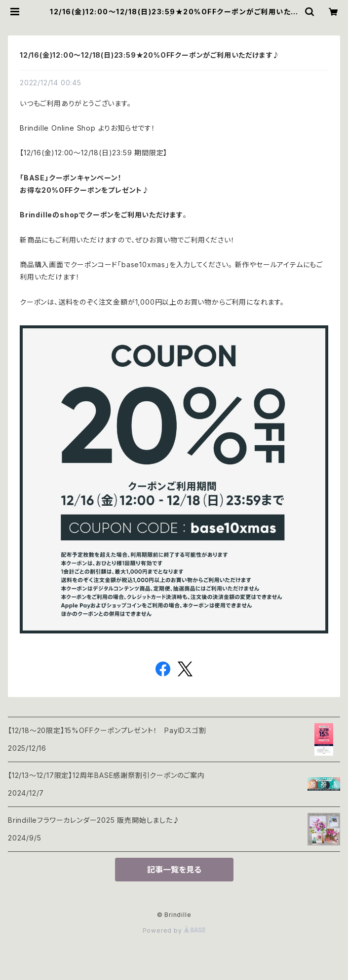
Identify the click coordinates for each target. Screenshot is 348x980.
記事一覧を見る (174, 870)
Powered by (174, 930)
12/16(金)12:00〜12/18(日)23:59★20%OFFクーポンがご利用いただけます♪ (150, 55)
